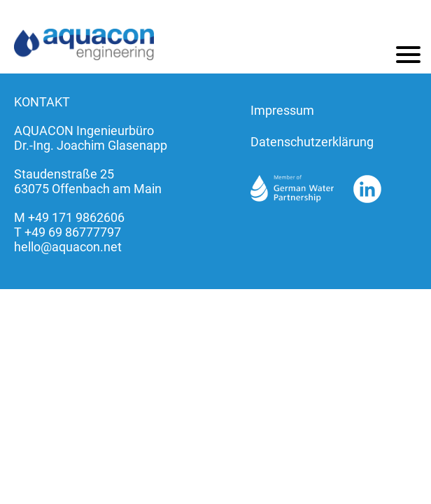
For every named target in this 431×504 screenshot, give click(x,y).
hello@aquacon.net (68, 247)
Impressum (282, 110)
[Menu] (408, 54)
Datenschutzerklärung (312, 142)
